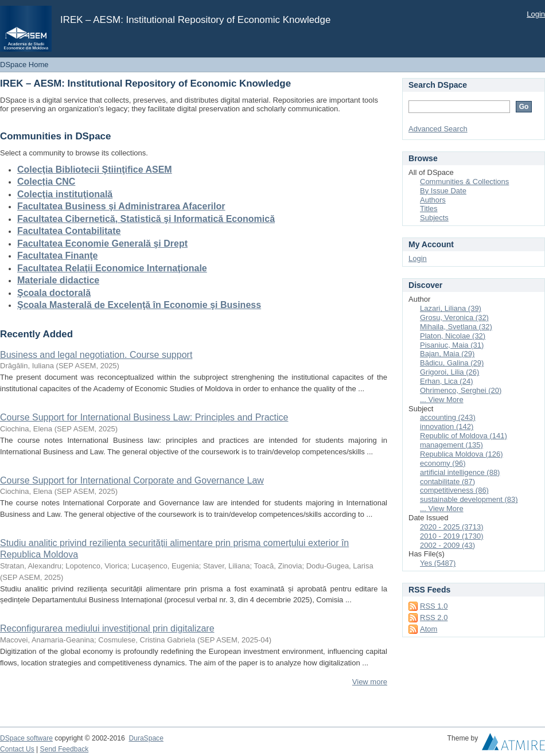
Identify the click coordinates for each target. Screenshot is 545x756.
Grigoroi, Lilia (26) (449, 372)
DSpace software (26, 738)
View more (370, 682)
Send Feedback (65, 749)
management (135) (451, 445)
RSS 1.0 (434, 606)
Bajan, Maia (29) (447, 354)
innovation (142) (447, 426)
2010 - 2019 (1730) (452, 536)
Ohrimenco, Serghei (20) (461, 390)
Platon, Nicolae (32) (453, 336)
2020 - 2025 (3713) (452, 527)
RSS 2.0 (434, 617)
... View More (442, 400)
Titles (429, 209)
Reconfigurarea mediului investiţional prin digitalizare (107, 628)
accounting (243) (448, 417)
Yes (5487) (438, 563)
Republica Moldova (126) (462, 454)
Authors (433, 200)
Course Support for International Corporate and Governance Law (132, 480)
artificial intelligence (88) (460, 472)
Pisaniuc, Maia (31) (452, 345)
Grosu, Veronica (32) (454, 317)
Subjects (434, 218)
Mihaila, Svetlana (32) (456, 327)
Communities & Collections (464, 182)
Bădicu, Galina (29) (452, 363)
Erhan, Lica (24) (447, 381)
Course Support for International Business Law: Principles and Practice (144, 417)
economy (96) (443, 463)
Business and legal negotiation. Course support (96, 355)
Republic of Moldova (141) (464, 436)
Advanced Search (438, 129)
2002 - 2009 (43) (447, 545)
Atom (429, 629)
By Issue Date (443, 191)
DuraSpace (146, 738)
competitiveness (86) (454, 490)
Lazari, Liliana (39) (451, 308)
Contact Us (17, 749)
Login (536, 14)
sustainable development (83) (469, 499)
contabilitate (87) (447, 482)
